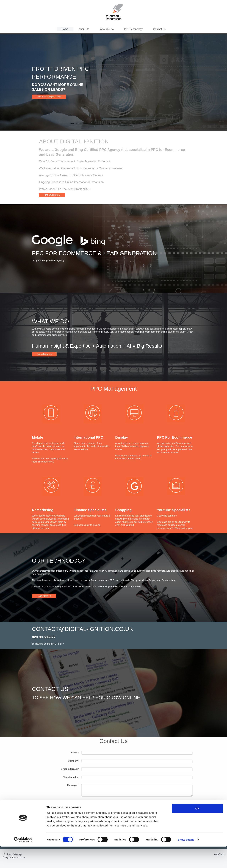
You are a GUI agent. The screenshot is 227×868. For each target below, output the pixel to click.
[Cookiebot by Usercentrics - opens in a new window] (23, 861)
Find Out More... (52, 195)
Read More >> (44, 596)
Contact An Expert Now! (49, 97)
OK (197, 830)
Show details (186, 861)
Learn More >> (44, 354)
